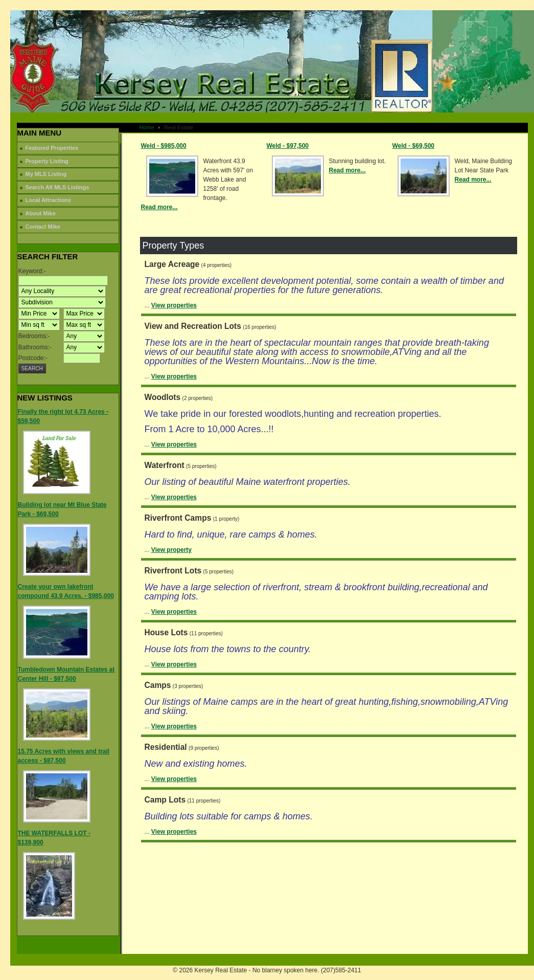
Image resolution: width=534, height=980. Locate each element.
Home (147, 127)
